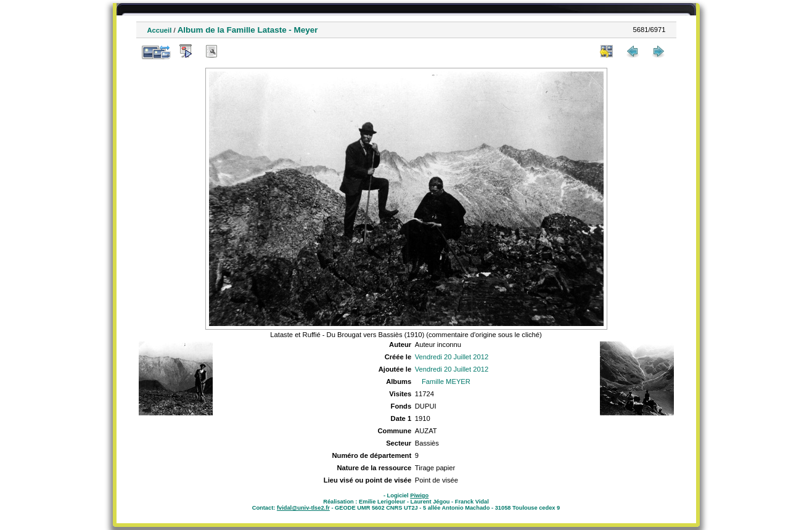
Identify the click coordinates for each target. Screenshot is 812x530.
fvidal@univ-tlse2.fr (303, 508)
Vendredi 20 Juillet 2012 (452, 357)
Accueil (160, 30)
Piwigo (419, 495)
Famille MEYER (446, 381)
